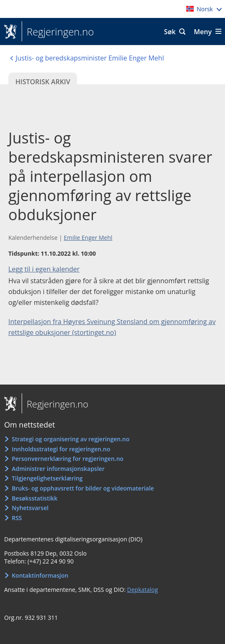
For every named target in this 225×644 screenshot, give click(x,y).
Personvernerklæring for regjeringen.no (67, 459)
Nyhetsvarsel (30, 508)
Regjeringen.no (58, 32)
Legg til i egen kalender (44, 269)
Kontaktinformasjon (40, 575)
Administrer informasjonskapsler (58, 469)
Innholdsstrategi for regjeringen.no (61, 449)
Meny (203, 32)
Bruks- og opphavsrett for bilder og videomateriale (83, 488)
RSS (17, 518)
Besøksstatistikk (35, 498)
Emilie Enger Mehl (88, 238)
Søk (170, 32)
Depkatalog (142, 590)
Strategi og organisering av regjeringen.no (71, 439)
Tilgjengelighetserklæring (47, 478)
